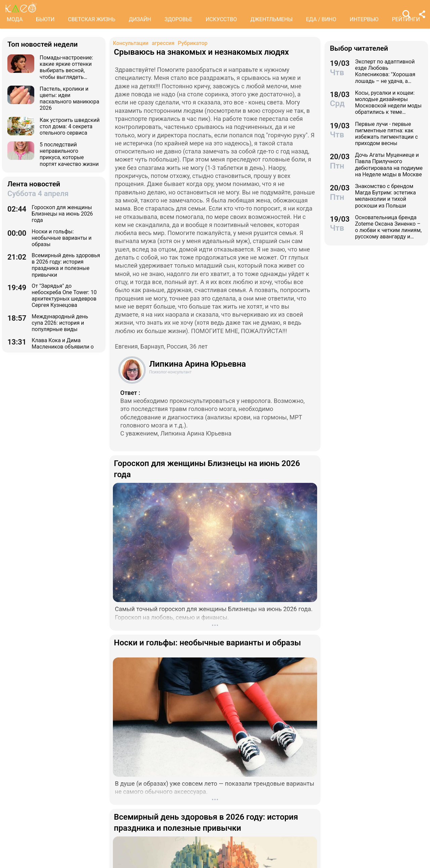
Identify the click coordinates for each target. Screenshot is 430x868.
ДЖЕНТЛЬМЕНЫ (271, 19)
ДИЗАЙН (140, 19)
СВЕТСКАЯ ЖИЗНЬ (92, 19)
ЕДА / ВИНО (321, 19)
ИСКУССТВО (221, 19)
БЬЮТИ (45, 19)
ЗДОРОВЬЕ (179, 19)
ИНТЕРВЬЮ (364, 19)
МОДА (15, 19)
